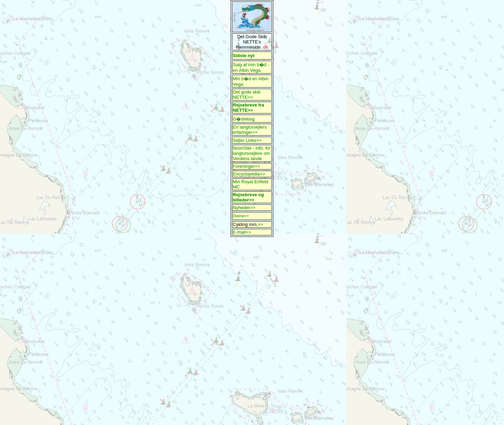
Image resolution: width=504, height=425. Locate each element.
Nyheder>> (244, 208)
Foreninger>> (246, 166)
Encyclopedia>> (249, 174)
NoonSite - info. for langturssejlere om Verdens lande (252, 153)
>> (261, 224)
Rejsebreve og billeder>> (248, 197)
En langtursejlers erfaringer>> (250, 130)
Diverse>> (241, 216)
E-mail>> (242, 232)
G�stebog (244, 119)
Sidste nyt (244, 56)
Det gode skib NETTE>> (247, 95)
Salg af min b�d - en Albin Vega (252, 67)
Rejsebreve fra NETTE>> (248, 108)
